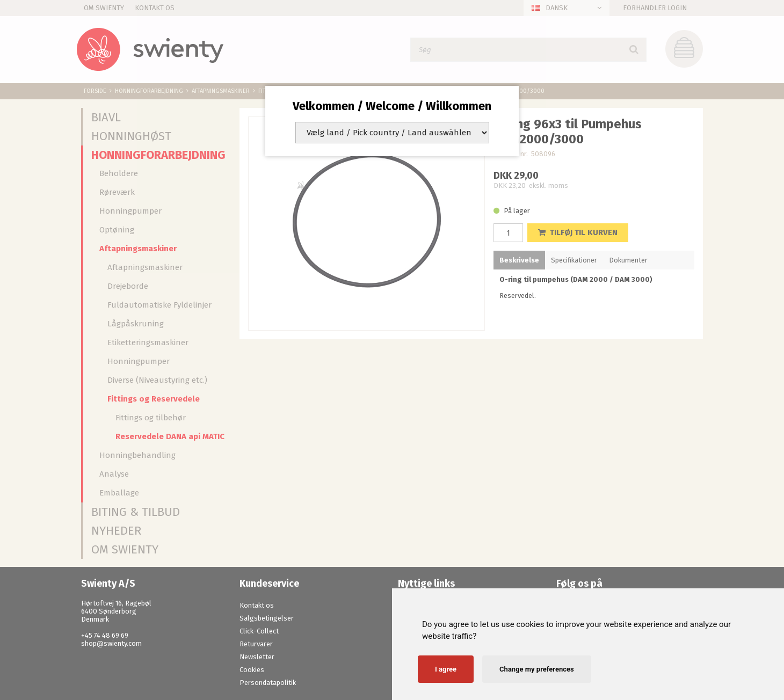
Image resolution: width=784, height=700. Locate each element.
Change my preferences (537, 669)
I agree (446, 669)
